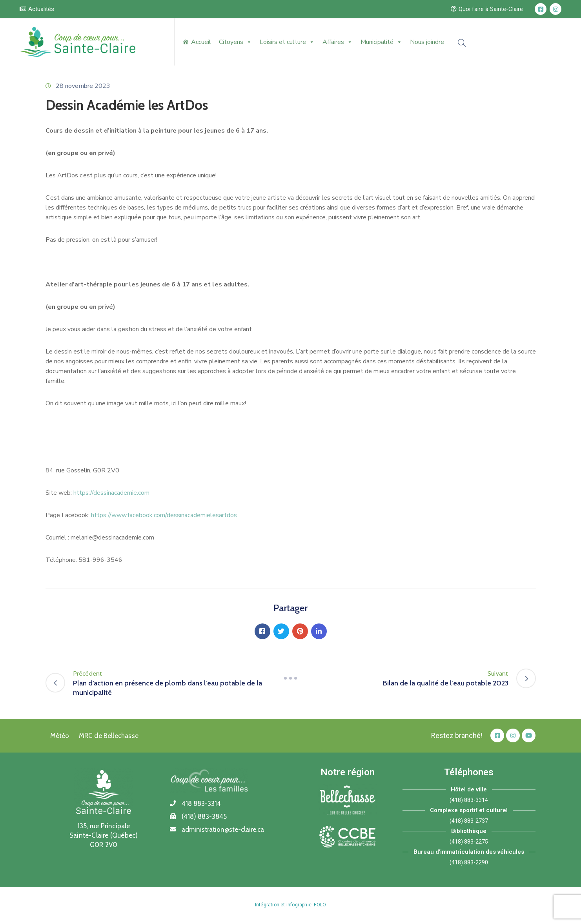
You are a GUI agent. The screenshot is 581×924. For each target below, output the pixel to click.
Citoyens (235, 42)
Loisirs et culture (287, 42)
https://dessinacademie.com (111, 493)
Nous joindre (427, 42)
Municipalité (381, 42)
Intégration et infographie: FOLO (290, 905)
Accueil (201, 42)
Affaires (338, 42)
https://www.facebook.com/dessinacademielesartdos (164, 515)
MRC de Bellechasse (109, 736)
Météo (60, 736)
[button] (37, 9)
